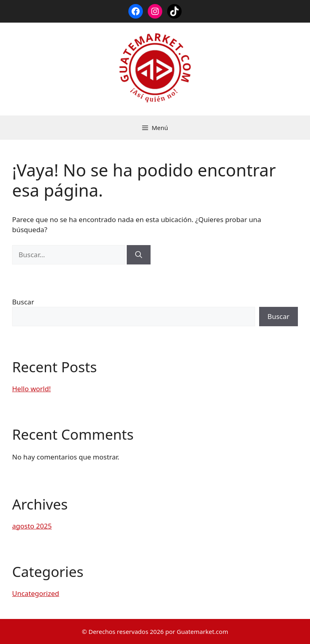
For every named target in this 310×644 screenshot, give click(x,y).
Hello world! (31, 389)
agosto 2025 (32, 526)
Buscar (23, 302)
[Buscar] (139, 255)
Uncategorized (36, 593)
